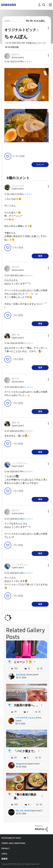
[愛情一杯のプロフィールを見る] (16, 335)
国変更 (5, 859)
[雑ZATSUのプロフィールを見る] (16, 55)
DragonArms (22, 764)
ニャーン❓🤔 (23, 662)
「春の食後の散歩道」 (25, 796)
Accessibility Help (11, 838)
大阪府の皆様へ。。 (26, 705)
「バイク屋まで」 (25, 751)
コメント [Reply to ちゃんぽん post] (40, 165)
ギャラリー (28, 62)
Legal (4, 854)
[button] (44, 55)
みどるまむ (21, 675)
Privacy (6, 849)
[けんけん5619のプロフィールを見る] (18, 186)
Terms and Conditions (13, 843)
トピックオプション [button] (44, 28)
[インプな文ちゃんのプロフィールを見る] (20, 463)
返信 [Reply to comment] (40, 256)
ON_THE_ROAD (23, 811)
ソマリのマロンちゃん (25, 718)
